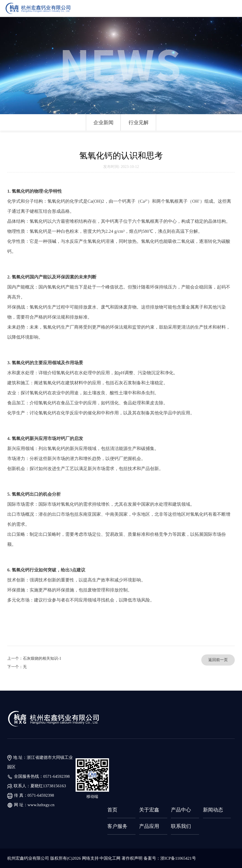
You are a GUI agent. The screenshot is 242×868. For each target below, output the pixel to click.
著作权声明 (133, 858)
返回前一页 (218, 660)
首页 (112, 810)
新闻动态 (213, 810)
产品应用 (149, 826)
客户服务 (117, 826)
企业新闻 (103, 123)
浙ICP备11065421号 (178, 858)
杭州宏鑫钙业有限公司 (28, 858)
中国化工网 (110, 858)
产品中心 (181, 810)
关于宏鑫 (149, 810)
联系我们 (181, 826)
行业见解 (139, 123)
